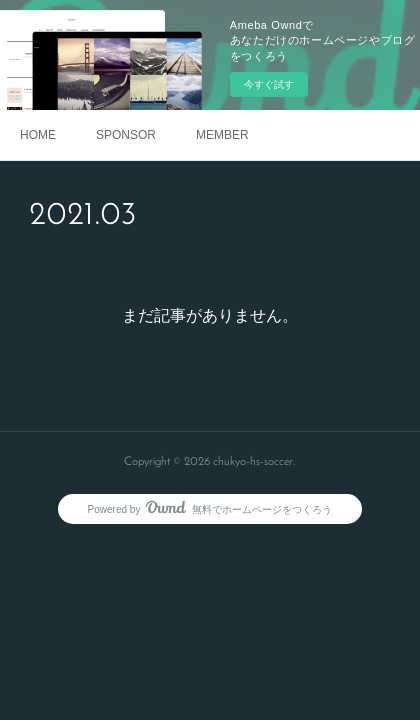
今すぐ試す (269, 84)
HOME (38, 135)
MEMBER (222, 135)
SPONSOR (126, 135)
